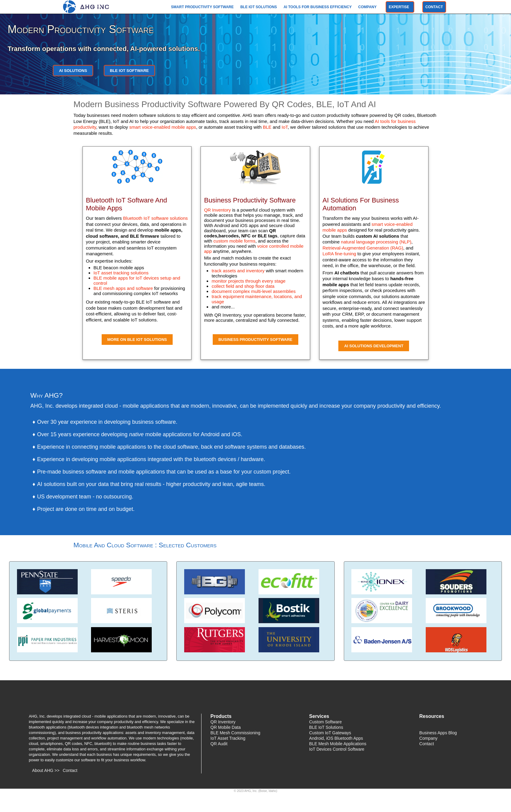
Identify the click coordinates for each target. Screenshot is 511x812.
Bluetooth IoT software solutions (156, 218)
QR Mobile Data (226, 727)
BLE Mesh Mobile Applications (338, 744)
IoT (285, 127)
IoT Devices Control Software (337, 749)
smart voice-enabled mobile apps (163, 127)
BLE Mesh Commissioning (235, 733)
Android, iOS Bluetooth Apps (336, 738)
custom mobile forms (234, 241)
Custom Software (325, 722)
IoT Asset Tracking (228, 738)
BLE (267, 127)
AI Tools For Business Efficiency (318, 7)
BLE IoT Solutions (259, 7)
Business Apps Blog (438, 733)
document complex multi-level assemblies (254, 291)
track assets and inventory (238, 271)
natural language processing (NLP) (376, 242)
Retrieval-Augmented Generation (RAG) (363, 248)
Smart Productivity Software (203, 7)
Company (368, 7)
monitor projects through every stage (248, 281)
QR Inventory (217, 210)
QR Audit (219, 744)
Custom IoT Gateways (330, 733)
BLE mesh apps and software (123, 288)
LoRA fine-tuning (339, 254)
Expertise (400, 7)
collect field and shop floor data (243, 286)
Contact (434, 7)
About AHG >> (46, 770)
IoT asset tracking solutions (121, 273)
